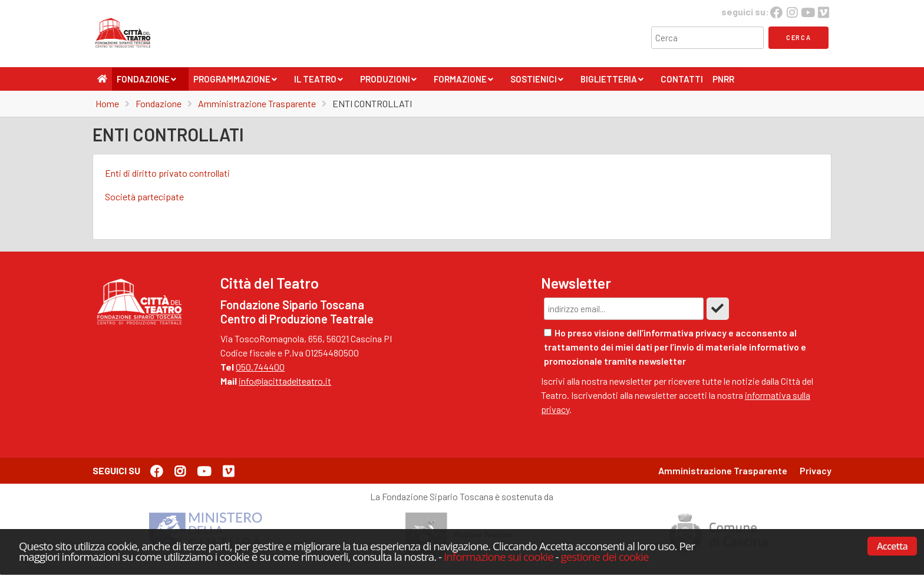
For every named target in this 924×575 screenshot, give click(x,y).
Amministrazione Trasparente (257, 103)
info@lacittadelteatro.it (285, 381)
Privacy (816, 470)
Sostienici (537, 82)
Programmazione (235, 82)
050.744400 (260, 367)
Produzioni (389, 82)
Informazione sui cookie (499, 556)
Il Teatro (319, 82)
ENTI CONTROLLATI (372, 103)
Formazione (464, 82)
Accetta (892, 546)
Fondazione (147, 82)
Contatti (682, 79)
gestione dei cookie (605, 556)
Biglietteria (612, 82)
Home (107, 103)
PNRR (723, 79)
